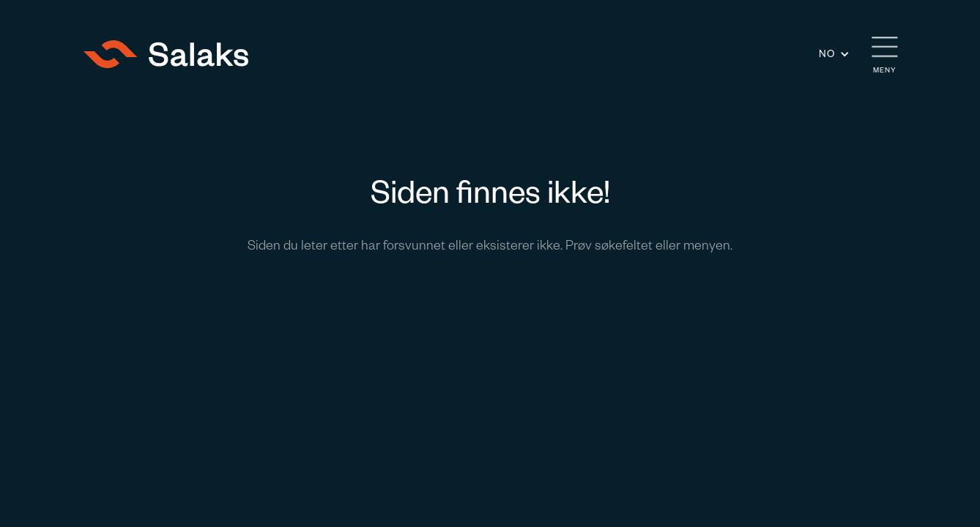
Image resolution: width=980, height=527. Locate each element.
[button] (834, 54)
